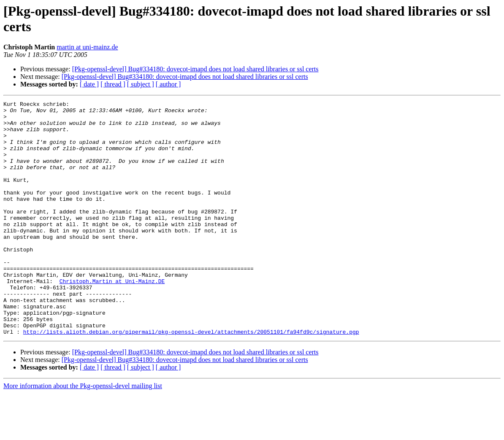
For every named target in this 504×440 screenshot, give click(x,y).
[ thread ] (113, 84)
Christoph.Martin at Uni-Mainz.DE (112, 318)
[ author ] (168, 84)
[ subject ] (141, 84)
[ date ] (89, 84)
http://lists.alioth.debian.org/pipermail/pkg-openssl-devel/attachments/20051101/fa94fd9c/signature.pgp (191, 378)
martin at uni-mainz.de (87, 47)
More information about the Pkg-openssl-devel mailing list (83, 433)
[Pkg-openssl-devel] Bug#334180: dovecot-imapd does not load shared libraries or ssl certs (195, 69)
